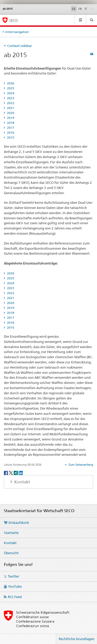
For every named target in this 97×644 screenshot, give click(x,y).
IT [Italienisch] (86, 9)
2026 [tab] (10, 83)
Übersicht (11, 553)
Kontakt (10, 543)
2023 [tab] (10, 98)
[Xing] (16, 473)
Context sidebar (20, 46)
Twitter (13, 576)
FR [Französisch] (80, 9)
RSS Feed (15, 597)
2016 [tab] (10, 133)
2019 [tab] (10, 118)
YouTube (15, 586)
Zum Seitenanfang (80, 465)
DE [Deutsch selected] (74, 9)
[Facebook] (6, 473)
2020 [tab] (10, 113)
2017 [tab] (10, 128)
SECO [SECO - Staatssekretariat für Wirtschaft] (13, 20)
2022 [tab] (10, 103)
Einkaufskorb (19, 523)
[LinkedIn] (21, 473)
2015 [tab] (10, 137)
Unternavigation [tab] (17, 32)
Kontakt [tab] (22, 482)
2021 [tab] (10, 108)
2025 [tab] (10, 88)
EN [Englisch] (92, 9)
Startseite (11, 533)
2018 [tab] (10, 123)
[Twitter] (11, 473)
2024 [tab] (10, 93)
